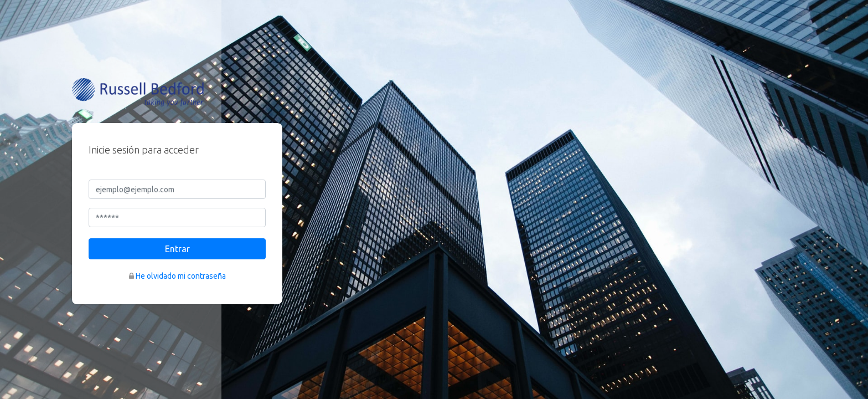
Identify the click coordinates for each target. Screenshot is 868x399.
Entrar (177, 249)
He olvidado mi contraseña (181, 276)
